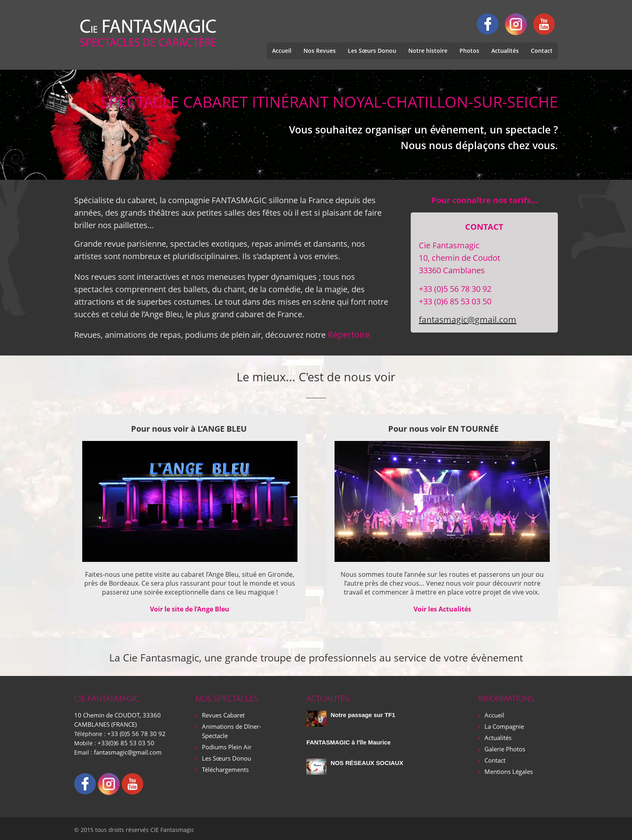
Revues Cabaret (223, 714)
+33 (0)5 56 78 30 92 (134, 732)
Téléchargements (225, 767)
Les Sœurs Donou (372, 51)
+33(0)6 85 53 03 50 (123, 741)
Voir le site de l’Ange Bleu (190, 609)
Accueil (282, 51)
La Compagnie (504, 725)
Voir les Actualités (442, 609)
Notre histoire (428, 51)
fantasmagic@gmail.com (465, 320)
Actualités (505, 51)
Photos (469, 51)
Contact (542, 51)
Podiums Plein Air (226, 745)
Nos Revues (320, 51)
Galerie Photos (504, 747)
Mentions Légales (508, 769)
